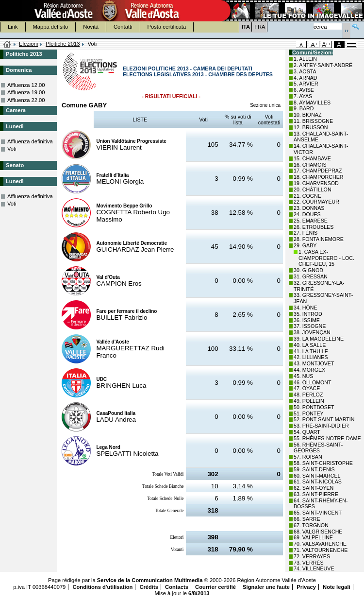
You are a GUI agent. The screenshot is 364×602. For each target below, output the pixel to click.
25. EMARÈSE (311, 221)
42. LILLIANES (311, 357)
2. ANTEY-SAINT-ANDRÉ (323, 65)
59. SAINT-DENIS (314, 469)
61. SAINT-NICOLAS (318, 482)
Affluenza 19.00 (26, 92)
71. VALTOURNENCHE (321, 550)
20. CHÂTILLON (313, 189)
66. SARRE (307, 519)
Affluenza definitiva (30, 141)
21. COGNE (307, 196)
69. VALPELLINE (313, 537)
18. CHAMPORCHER (318, 177)
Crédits (149, 587)
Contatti (123, 27)
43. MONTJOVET (314, 363)
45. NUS (303, 376)
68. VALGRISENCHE (318, 532)
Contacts (177, 587)
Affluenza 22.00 (26, 100)
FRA (260, 27)
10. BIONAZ (307, 115)
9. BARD (304, 108)
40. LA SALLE (310, 345)
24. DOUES (307, 214)
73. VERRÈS (309, 563)
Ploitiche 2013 (63, 44)
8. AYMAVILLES (312, 103)
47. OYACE (307, 388)
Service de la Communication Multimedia (150, 580)
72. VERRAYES (312, 556)
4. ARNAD (306, 78)
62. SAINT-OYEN (314, 488)
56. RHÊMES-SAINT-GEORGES (318, 448)
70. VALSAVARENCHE (320, 544)
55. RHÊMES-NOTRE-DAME (327, 438)
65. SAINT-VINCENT (318, 513)
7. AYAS (303, 96)
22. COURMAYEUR (316, 202)
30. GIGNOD (308, 270)
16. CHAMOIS (310, 165)
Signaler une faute (266, 587)
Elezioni (28, 44)
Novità (91, 27)
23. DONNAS (309, 208)
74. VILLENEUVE (314, 568)
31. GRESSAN (311, 276)
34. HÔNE (306, 308)
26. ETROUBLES (314, 227)
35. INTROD (308, 314)
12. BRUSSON (311, 127)
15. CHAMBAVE (312, 158)
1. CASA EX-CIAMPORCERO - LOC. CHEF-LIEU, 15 (326, 258)
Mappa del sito (51, 27)
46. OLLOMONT (313, 382)
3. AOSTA (305, 71)
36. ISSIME (307, 320)
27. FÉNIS (306, 233)
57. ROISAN (308, 457)
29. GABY (305, 245)
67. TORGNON (311, 525)
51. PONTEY (309, 413)
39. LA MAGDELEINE (319, 339)
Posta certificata (167, 27)
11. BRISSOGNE (313, 121)
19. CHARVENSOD (316, 183)
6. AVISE (304, 90)
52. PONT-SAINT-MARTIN (324, 419)
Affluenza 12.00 (26, 85)
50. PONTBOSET (314, 407)
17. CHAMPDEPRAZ (318, 171)
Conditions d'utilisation (102, 587)
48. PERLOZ (308, 395)
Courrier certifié (216, 587)
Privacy (306, 587)
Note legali (337, 587)
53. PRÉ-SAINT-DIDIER (321, 426)
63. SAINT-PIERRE (316, 494)
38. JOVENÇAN (312, 332)
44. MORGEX (309, 370)
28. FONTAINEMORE (319, 239)
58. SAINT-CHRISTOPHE (323, 463)
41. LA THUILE (311, 351)
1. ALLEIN (305, 59)
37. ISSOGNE (310, 326)
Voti (12, 149)
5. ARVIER (306, 84)
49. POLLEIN (309, 401)
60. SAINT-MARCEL (317, 476)
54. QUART (307, 432)
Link (13, 27)
